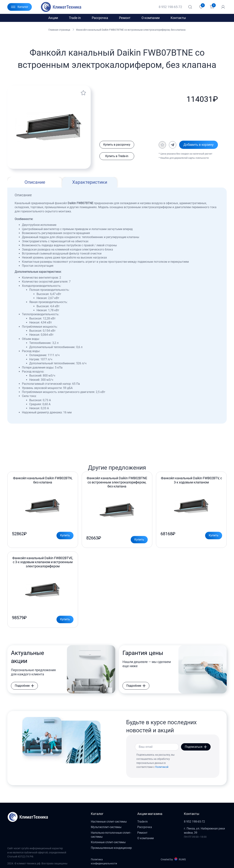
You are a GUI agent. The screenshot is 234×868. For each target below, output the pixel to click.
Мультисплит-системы (106, 827)
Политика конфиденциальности (104, 861)
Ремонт (125, 18)
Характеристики (90, 182)
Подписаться (196, 747)
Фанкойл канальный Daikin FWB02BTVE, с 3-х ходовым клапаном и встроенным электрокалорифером (43, 562)
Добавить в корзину (199, 145)
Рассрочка (100, 18)
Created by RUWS (173, 859)
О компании (151, 18)
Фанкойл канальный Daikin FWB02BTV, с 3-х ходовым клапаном (191, 480)
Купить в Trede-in (117, 156)
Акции (53, 18)
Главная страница (59, 30)
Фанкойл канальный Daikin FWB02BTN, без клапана (43, 480)
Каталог (20, 7)
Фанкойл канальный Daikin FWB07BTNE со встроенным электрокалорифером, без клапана (131, 30)
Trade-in (75, 18)
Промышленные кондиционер (111, 848)
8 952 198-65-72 (170, 7)
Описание (35, 182)
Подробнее (24, 686)
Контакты (178, 18)
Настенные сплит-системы (109, 822)
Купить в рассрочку (117, 145)
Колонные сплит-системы (108, 842)
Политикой (162, 767)
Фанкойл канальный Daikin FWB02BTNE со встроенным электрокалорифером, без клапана (117, 482)
